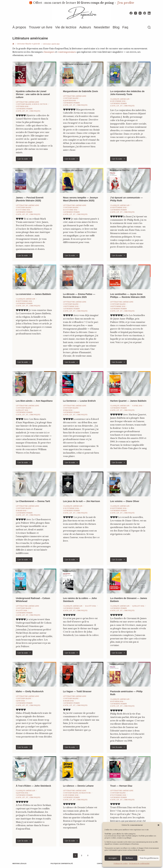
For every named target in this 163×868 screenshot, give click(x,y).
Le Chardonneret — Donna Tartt (33, 501)
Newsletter (102, 27)
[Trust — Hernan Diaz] (129, 769)
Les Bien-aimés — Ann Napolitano (34, 401)
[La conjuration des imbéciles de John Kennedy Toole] (129, 74)
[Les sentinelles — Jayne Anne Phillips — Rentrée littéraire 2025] (129, 277)
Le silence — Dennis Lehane (78, 786)
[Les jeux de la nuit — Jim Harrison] (82, 484)
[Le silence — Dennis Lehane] (82, 769)
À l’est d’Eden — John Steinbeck (33, 786)
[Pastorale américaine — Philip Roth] (129, 674)
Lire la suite (25, 159)
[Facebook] (131, 13)
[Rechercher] (149, 27)
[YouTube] (140, 13)
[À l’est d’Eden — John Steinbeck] (34, 769)
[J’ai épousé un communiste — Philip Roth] (129, 180)
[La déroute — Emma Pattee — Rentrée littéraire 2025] (82, 277)
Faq (125, 27)
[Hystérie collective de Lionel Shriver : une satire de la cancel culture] (34, 74)
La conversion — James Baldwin (33, 294)
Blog (116, 27)
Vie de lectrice (66, 27)
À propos (19, 27)
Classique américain (120, 99)
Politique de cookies (121, 864)
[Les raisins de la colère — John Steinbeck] (82, 581)
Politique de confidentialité (62, 864)
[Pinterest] (145, 13)
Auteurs (85, 27)
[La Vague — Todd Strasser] (82, 674)
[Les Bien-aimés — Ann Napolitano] (34, 384)
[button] (158, 825)
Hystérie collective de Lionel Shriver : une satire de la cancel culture (33, 94)
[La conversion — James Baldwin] (34, 277)
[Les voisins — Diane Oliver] (129, 484)
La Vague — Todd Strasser (77, 691)
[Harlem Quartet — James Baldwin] (129, 384)
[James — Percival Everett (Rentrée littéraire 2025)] (34, 180)
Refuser (129, 858)
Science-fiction (40, 104)
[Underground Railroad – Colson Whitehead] (34, 581)
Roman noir (85, 793)
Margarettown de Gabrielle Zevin (81, 91)
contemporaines (67, 52)
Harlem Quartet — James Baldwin (128, 401)
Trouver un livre (41, 27)
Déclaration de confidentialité (139, 864)
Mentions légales (19, 864)
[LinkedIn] (149, 13)
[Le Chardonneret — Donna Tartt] (34, 484)
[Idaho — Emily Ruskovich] (34, 674)
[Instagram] (136, 13)
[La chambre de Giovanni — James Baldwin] (129, 581)
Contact (100, 864)
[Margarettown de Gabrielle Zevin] (82, 74)
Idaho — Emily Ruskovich (30, 691)
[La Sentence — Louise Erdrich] (82, 384)
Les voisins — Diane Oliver (125, 501)
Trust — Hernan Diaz (121, 786)
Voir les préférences (149, 858)
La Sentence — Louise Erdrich (79, 401)
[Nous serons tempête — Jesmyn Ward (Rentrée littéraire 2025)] (82, 180)
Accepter (113, 858)
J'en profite (126, 3)
